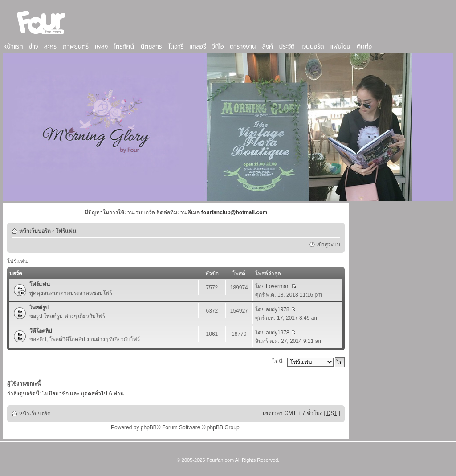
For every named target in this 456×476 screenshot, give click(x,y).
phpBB (149, 427)
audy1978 (278, 309)
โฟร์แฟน (66, 231)
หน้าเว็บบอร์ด (35, 231)
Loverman (278, 286)
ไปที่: (278, 362)
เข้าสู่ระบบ (328, 244)
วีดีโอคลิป (41, 331)
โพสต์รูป (39, 308)
